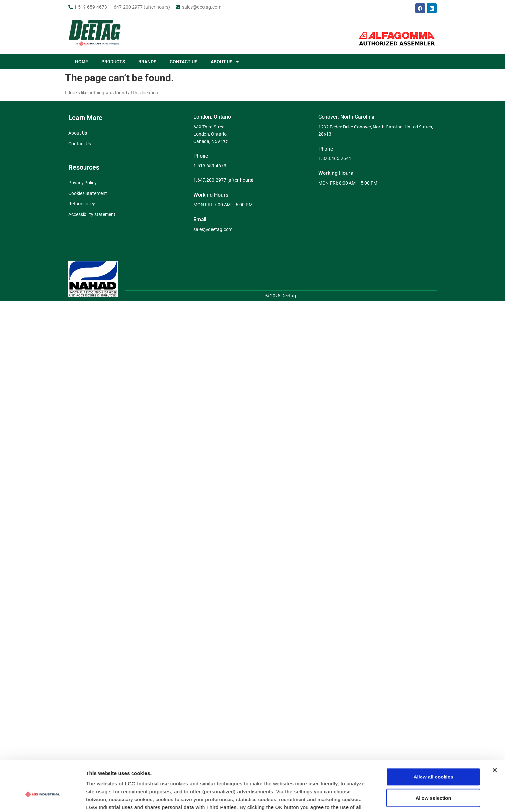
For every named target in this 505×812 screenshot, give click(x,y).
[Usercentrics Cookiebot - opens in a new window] (43, 757)
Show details (345, 757)
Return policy (82, 204)
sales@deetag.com (202, 7)
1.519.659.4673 (210, 166)
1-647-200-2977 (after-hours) (140, 7)
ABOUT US (225, 62)
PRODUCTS (113, 62)
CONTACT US (184, 62)
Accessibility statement (92, 214)
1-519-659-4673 (90, 7)
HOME (82, 62)
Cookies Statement (88, 193)
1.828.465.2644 (335, 158)
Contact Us (80, 144)
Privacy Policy (83, 183)
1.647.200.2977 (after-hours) (223, 180)
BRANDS (147, 62)
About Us (78, 133)
